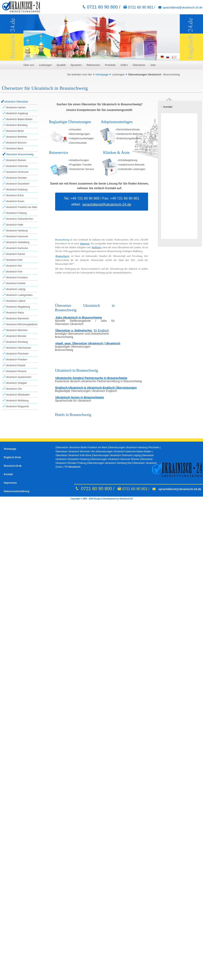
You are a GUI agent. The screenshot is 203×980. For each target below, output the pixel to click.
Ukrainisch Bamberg (17, 125)
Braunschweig (172, 74)
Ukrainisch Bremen (16, 160)
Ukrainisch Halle (14, 225)
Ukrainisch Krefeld (15, 283)
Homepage (102, 74)
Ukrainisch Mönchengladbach (22, 324)
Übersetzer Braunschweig (19, 154)
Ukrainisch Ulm (14, 389)
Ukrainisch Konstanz (17, 277)
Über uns (29, 65)
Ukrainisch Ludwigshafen (19, 295)
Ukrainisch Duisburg (16, 190)
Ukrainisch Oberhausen (18, 348)
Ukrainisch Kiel (14, 266)
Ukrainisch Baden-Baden (19, 119)
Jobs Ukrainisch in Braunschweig (79, 318)
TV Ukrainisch (73, 467)
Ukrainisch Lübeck (16, 301)
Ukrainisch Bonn (14, 149)
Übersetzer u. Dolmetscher (74, 330)
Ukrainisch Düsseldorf (17, 184)
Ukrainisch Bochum (16, 143)
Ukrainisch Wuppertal (17, 406)
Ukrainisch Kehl (14, 260)
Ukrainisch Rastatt (15, 365)
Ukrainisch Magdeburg (18, 307)
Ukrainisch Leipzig (15, 289)
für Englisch (101, 330)
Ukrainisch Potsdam (16, 360)
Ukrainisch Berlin (15, 131)
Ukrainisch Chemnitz (17, 166)
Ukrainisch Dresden (16, 178)
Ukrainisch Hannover (17, 236)
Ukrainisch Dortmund (17, 172)
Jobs (153, 65)
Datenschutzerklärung (17, 491)
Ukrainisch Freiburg (16, 213)
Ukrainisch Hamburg (17, 231)
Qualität (61, 65)
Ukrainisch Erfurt (15, 195)
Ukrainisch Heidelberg (17, 242)
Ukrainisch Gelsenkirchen (19, 219)
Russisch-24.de (13, 466)
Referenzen (93, 65)
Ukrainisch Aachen (16, 108)
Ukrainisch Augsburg (17, 113)
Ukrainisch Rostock (16, 371)
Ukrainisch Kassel (15, 254)
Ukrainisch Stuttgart (16, 383)
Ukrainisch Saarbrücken (18, 377)
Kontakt (8, 474)
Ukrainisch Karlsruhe (17, 248)
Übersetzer (139, 65)
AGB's (124, 65)
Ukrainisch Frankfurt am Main (22, 207)
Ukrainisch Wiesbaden (18, 395)
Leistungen (45, 65)
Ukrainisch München (17, 330)
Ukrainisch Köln (14, 272)
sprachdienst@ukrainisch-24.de (183, 7)
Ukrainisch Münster (16, 336)
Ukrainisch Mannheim (17, 319)
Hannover (85, 244)
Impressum (10, 483)
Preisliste (110, 65)
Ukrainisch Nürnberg (17, 342)
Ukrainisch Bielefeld (16, 137)
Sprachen (76, 65)
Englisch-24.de (12, 457)
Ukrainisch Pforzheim (17, 354)
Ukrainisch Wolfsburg (17, 401)
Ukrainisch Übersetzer (16, 102)
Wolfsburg (97, 247)
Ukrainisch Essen (15, 201)
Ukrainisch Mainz (15, 313)
